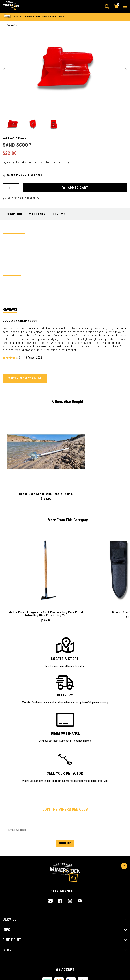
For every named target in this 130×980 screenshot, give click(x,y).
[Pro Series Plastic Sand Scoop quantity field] (11, 188)
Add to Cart (75, 188)
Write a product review (25, 378)
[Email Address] (65, 830)
